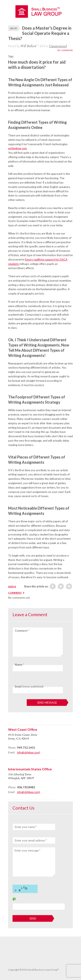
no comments (65, 50)
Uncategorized (58, 46)
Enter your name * (26, 827)
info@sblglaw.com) (29, 752)
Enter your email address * (31, 840)
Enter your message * (27, 850)
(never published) (29, 687)
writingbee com (18, 148)
